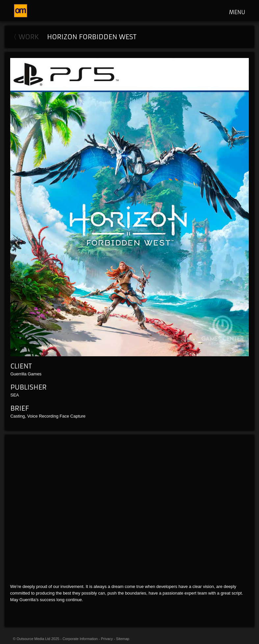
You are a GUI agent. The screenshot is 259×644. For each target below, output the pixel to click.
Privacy (107, 639)
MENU (237, 12)
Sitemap (123, 639)
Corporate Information (80, 639)
